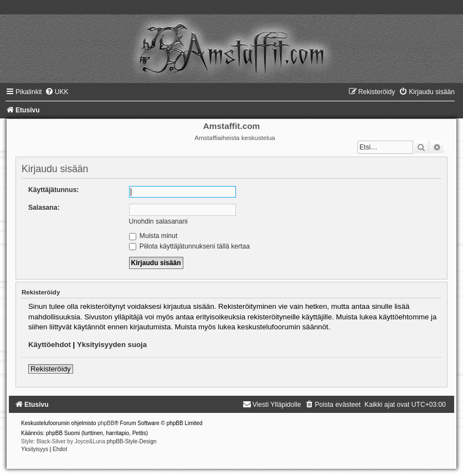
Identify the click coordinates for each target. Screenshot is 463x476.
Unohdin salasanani (158, 221)
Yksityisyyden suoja (112, 345)
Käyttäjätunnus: (53, 190)
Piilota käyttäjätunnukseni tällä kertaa (189, 246)
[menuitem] (57, 92)
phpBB (106, 423)
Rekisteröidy (51, 369)
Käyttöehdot (50, 345)
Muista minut (153, 236)
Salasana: (44, 208)
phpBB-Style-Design (132, 441)
